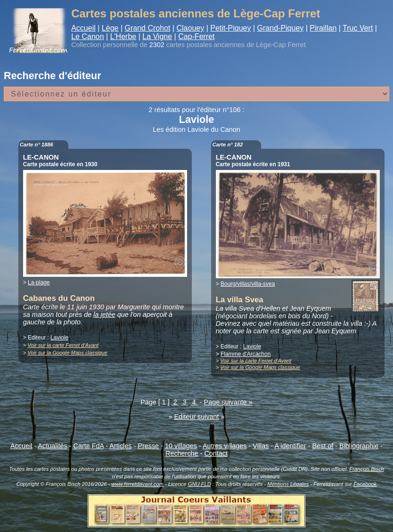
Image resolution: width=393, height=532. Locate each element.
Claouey (190, 28)
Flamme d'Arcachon (246, 354)
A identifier (290, 446)
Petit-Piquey (230, 28)
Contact (216, 453)
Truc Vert (358, 28)
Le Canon (87, 36)
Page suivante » (228, 402)
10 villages (181, 446)
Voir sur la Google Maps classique (67, 353)
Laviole (59, 338)
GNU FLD (200, 484)
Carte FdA (89, 446)
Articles (120, 446)
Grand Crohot (147, 28)
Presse (148, 446)
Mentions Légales (288, 484)
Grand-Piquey (281, 28)
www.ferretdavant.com (137, 484)
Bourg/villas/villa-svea (248, 284)
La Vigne (157, 36)
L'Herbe (123, 36)
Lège (110, 28)
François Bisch (366, 469)
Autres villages (225, 446)
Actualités (52, 446)
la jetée (104, 314)
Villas (261, 446)
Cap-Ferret (196, 36)
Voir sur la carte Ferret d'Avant (63, 345)
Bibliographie (359, 446)
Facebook (365, 484)
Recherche (182, 453)
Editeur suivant (196, 417)
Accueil (83, 28)
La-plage (39, 282)
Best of (323, 446)
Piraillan (323, 28)
